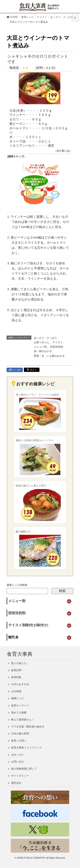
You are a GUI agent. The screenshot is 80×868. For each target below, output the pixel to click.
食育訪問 (15, 670)
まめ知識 (15, 691)
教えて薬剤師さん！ (21, 720)
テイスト (58, 342)
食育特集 (15, 677)
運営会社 (15, 783)
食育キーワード (19, 706)
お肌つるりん (42, 342)
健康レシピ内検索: (17, 585)
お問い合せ (16, 762)
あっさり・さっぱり (45, 338)
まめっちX (16, 755)
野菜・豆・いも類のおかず (49, 356)
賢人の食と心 (17, 663)
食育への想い (17, 741)
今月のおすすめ (19, 684)
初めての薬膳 (17, 713)
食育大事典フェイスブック (25, 748)
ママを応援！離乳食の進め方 (26, 727)
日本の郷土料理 (19, 734)
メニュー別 (40, 347)
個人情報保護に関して (22, 769)
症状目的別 (57, 347)
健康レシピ (16, 698)
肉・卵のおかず (43, 351)
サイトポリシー (19, 776)
